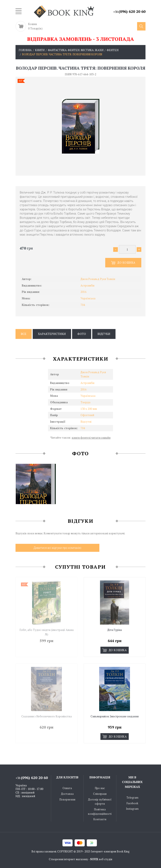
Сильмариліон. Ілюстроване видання (115, 716)
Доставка (67, 794)
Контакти (100, 819)
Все (24, 334)
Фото (82, 334)
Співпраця (100, 794)
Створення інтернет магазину (68, 859)
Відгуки (104, 334)
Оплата (67, 788)
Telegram (132, 797)
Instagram (132, 808)
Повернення (67, 799)
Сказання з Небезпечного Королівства (47, 716)
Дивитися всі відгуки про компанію (57, 548)
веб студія (105, 859)
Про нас (100, 788)
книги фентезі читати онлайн (91, 438)
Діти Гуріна (115, 630)
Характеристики (52, 334)
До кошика (123, 263)
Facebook (132, 803)
